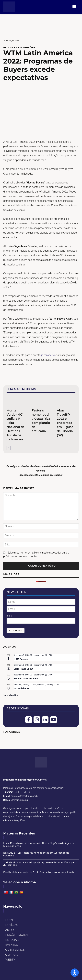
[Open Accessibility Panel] (75, 973)
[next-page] (14, 448)
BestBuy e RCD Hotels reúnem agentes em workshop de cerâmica (36, 854)
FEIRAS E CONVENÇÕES (19, 47)
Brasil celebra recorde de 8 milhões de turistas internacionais (39, 872)
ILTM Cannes (21, 659)
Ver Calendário (11, 695)
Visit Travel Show (23, 669)
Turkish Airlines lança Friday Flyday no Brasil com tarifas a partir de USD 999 (40, 864)
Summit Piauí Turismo (26, 679)
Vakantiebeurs (22, 688)
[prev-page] (9, 448)
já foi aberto (48, 355)
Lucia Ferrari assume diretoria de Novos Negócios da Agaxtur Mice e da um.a (39, 845)
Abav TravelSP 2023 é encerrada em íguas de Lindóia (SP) (65, 423)
